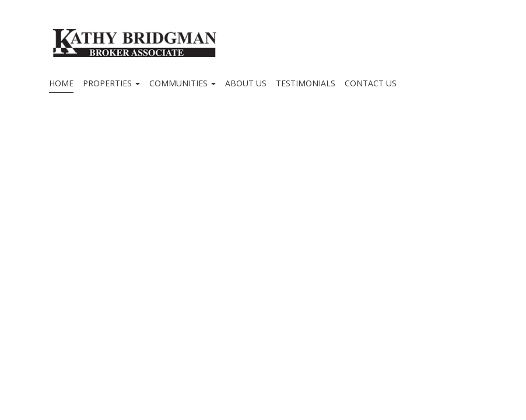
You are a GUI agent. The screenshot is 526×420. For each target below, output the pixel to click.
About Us (246, 83)
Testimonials (306, 83)
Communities (183, 83)
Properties (111, 83)
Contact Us (371, 83)
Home (61, 83)
